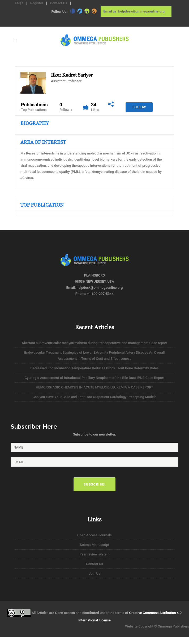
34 (95, 107)
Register (37, 3)
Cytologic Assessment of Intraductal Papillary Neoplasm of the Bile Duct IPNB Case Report (95, 378)
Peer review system (94, 554)
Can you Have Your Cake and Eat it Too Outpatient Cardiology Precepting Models (95, 397)
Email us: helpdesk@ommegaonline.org (134, 11)
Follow (139, 107)
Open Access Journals (94, 535)
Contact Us (59, 3)
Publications (34, 107)
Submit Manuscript (94, 545)
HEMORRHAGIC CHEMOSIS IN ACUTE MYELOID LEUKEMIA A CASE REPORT (94, 387)
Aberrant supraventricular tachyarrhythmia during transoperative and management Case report (95, 343)
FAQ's (19, 3)
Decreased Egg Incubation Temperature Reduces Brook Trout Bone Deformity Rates (94, 368)
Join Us (94, 573)
